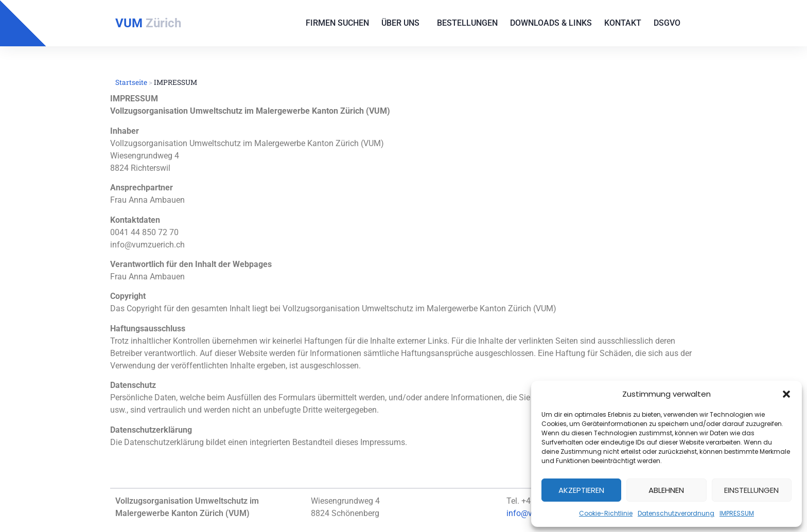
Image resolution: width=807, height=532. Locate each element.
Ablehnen (666, 490)
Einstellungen (751, 490)
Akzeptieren (581, 490)
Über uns (403, 23)
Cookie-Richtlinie (606, 513)
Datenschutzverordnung (676, 513)
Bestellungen (467, 23)
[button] (786, 394)
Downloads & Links (551, 23)
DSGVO (670, 23)
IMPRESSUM (737, 513)
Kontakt (623, 23)
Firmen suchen (337, 23)
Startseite (131, 82)
